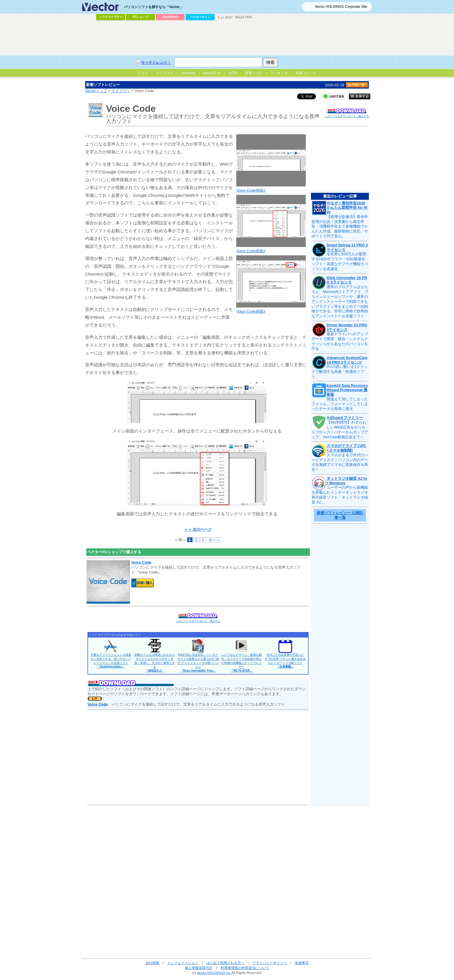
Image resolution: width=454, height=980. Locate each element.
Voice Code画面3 (251, 311)
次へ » (214, 540)
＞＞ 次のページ (198, 529)
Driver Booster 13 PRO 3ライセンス (347, 327)
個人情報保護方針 (199, 968)
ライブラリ (121, 91)
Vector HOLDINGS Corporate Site (341, 7)
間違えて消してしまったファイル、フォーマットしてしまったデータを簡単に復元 (340, 404)
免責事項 (302, 963)
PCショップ (140, 17)
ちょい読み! (225, 17)
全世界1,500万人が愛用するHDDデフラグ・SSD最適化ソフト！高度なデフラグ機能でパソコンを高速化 (340, 261)
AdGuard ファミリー (345, 418)
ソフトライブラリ (111, 17)
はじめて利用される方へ (225, 963)
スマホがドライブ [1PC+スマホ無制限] (346, 448)
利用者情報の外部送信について (245, 968)
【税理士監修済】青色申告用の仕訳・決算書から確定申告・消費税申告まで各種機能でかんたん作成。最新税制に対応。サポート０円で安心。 (340, 227)
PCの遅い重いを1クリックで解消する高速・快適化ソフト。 (340, 372)
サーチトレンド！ (156, 62)
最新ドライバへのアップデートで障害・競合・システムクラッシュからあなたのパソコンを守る (340, 341)
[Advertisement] (227, 38)
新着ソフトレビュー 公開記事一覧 (340, 515)
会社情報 (152, 963)
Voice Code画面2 (251, 251)
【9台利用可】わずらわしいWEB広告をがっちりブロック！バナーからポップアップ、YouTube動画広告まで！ (340, 430)
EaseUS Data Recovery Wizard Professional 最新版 (347, 390)
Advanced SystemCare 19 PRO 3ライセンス (347, 360)
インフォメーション (183, 963)
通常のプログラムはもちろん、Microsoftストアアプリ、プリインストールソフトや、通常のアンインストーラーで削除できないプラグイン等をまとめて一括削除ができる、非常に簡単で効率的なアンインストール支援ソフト (340, 301)
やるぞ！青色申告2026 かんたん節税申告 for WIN (347, 208)
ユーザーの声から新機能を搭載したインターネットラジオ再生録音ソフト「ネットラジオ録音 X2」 (340, 495)
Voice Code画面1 (251, 190)
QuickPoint (170, 17)
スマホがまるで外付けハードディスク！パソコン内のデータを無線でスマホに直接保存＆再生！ (340, 462)
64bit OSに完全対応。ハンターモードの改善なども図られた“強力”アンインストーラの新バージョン (198, 663)
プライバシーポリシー (270, 963)
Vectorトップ (96, 91)
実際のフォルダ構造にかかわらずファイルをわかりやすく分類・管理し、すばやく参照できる (155, 663)
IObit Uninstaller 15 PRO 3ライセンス (347, 280)
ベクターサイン (200, 17)
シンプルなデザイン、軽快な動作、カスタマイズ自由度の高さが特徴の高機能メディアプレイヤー (241, 663)
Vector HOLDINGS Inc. (214, 973)
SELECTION (244, 17)
